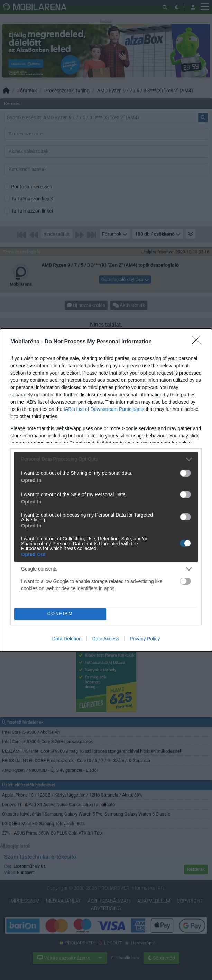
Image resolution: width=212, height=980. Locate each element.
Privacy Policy (145, 639)
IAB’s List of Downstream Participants (104, 409)
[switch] (185, 473)
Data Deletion (67, 639)
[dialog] (106, 490)
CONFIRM (60, 614)
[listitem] (106, 459)
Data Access (105, 639)
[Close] (199, 342)
